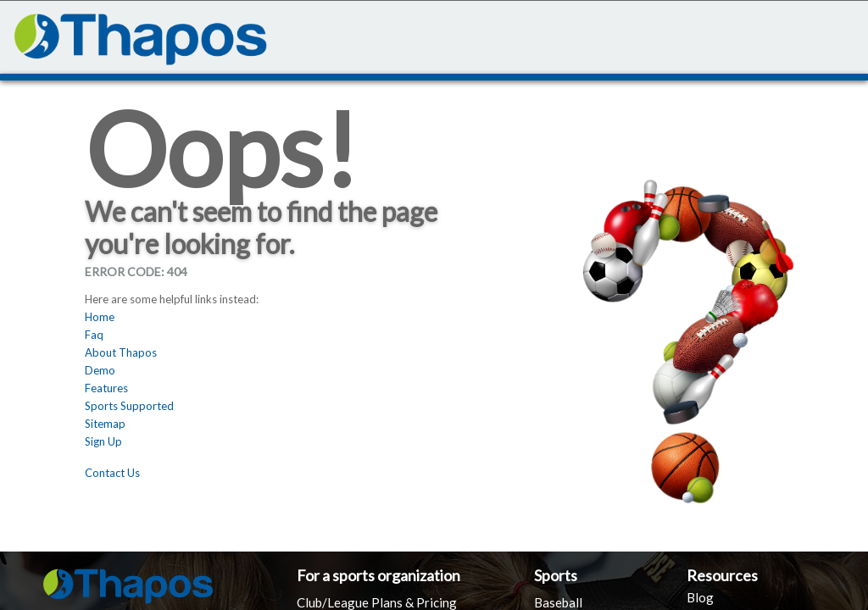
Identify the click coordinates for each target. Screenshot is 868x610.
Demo (100, 370)
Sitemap (105, 424)
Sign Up (103, 441)
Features (106, 388)
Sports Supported (129, 406)
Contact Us (112, 473)
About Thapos (121, 352)
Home (100, 317)
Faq (94, 335)
